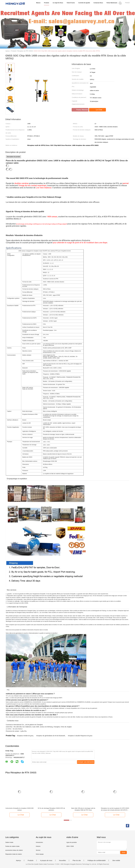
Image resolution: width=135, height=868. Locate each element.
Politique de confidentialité (96, 860)
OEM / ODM (70, 846)
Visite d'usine (71, 3)
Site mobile (116, 860)
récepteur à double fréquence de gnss (80, 736)
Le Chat (98, 110)
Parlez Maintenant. (112, 3)
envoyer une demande (86, 762)
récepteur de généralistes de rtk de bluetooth (51, 736)
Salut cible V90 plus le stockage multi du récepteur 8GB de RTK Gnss (83, 809)
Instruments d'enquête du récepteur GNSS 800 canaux (20, 809)
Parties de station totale (12, 846)
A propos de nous (46, 860)
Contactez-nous (98, 3)
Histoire (38, 846)
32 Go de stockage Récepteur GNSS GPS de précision (51, 809)
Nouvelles (62, 860)
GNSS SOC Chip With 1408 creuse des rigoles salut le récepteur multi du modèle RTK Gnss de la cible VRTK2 (67, 51)
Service (38, 850)
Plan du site (77, 860)
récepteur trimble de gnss (25, 736)
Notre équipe (40, 854)
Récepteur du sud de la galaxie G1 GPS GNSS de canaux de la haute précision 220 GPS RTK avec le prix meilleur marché (115, 809)
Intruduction (39, 842)
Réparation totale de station (14, 854)
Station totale (9, 842)
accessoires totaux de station (14, 850)
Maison (38, 3)
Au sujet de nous (58, 3)
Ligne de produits (72, 842)
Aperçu (19, 860)
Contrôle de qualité (84, 3)
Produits (47, 3)
